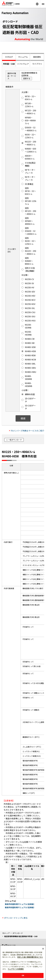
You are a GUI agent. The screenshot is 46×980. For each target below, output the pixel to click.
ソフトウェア (23, 64)
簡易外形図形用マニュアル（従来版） (20, 904)
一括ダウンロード (15, 440)
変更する (27, 78)
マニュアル (23, 57)
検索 (23, 418)
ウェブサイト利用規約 (16, 969)
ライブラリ (37, 64)
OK (23, 975)
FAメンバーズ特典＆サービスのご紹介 (27, 431)
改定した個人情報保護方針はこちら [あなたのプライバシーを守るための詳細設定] (30, 957)
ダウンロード (18, 933)
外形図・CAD (9, 64)
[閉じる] (43, 949)
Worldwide (37, 4)
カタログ (9, 57)
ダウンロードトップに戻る (16, 918)
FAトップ (6, 933)
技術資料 (37, 57)
